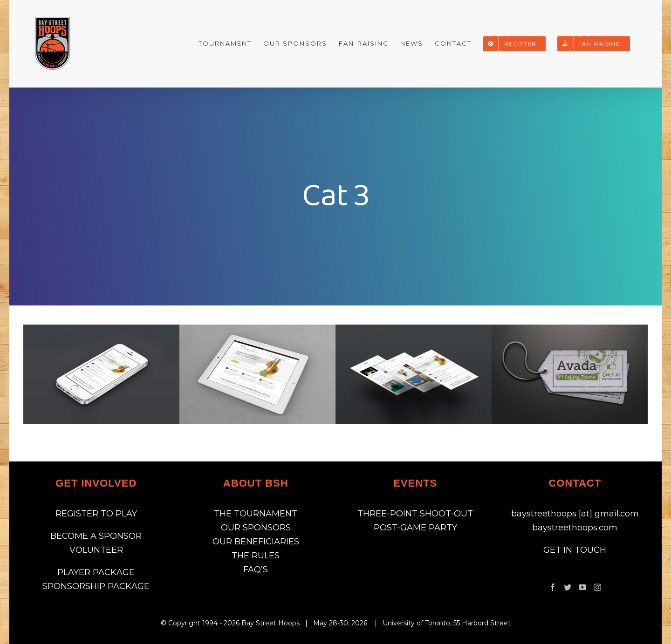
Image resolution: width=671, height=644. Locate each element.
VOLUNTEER (96, 550)
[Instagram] (597, 587)
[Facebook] (553, 587)
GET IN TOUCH (575, 550)
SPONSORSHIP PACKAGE (96, 586)
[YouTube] (582, 587)
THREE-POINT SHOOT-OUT (415, 514)
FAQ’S (256, 569)
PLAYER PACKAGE (96, 572)
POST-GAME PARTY (415, 528)
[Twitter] (568, 587)
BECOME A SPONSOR (96, 536)
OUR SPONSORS (256, 528)
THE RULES (256, 556)
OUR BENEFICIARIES (256, 542)
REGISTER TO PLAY (96, 514)
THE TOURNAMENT (256, 514)
